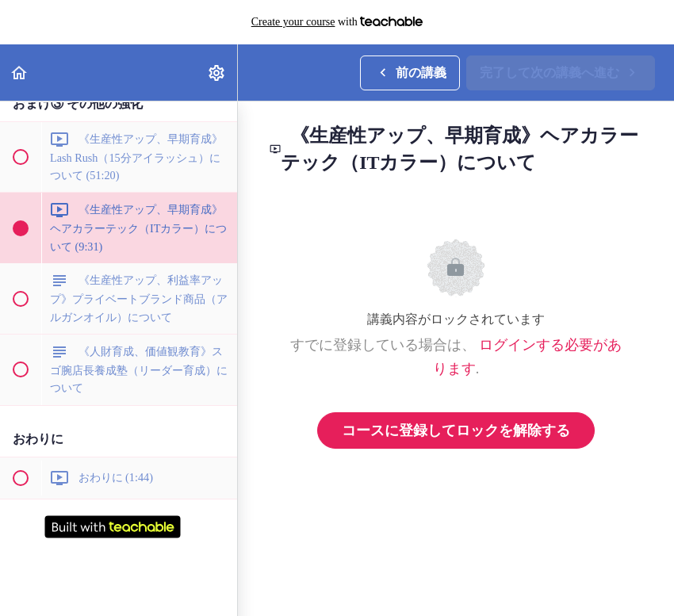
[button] (20, 73)
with (337, 22)
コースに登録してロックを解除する (456, 430)
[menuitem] (217, 73)
